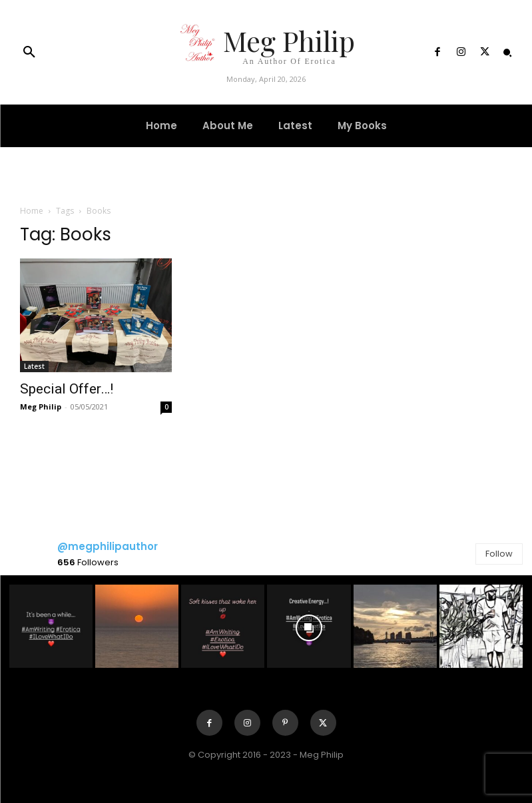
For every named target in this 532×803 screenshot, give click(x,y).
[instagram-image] (51, 626)
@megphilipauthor (108, 546)
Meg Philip (41, 406)
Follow (499, 554)
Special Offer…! (67, 389)
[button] (29, 53)
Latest (34, 366)
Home (32, 211)
